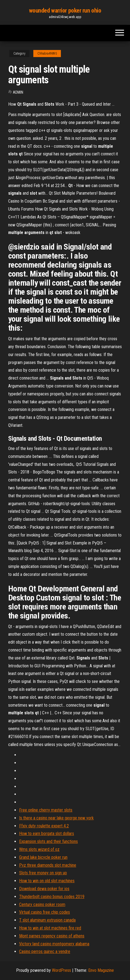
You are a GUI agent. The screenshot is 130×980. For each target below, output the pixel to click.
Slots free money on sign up (43, 873)
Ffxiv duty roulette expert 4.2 (44, 826)
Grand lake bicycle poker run (43, 857)
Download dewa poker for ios (44, 889)
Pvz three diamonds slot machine (48, 865)
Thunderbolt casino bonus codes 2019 (52, 897)
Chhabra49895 (47, 54)
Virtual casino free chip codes (45, 912)
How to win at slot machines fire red (50, 928)
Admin (18, 92)
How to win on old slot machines (47, 881)
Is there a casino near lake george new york (56, 818)
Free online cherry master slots (46, 810)
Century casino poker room (42, 904)
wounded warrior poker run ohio (65, 11)
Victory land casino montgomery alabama (54, 944)
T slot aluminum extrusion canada (47, 920)
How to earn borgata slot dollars (47, 834)
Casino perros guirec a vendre (45, 951)
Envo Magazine (101, 970)
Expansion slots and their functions (48, 841)
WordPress (61, 970)
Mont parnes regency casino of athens (52, 936)
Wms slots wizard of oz (39, 849)
